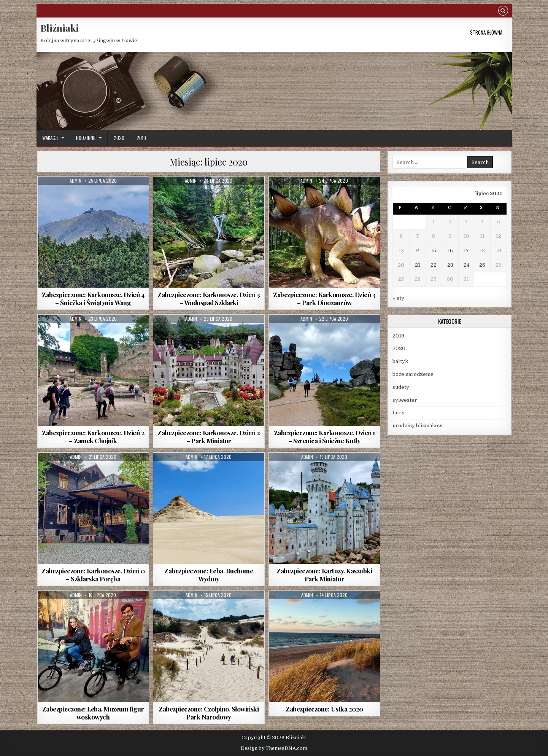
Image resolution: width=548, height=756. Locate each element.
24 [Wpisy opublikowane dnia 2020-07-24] (466, 265)
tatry (399, 413)
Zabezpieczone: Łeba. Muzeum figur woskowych (93, 713)
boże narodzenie (413, 374)
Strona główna (486, 32)
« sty (398, 298)
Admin (75, 181)
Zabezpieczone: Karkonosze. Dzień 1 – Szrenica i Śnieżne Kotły (324, 436)
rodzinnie (86, 138)
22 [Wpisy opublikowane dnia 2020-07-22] (434, 265)
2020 (119, 138)
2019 (141, 138)
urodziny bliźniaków (417, 426)
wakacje (50, 138)
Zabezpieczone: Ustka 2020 (324, 709)
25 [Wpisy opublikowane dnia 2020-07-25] (482, 265)
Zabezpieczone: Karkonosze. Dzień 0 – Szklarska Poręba (93, 575)
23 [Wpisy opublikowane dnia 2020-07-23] (450, 265)
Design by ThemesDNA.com (274, 748)
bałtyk (400, 361)
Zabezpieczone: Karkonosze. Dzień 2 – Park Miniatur (209, 436)
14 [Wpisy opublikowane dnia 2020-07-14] (417, 251)
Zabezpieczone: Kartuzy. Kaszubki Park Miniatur (324, 575)
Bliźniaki (60, 28)
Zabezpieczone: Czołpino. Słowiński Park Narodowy (209, 713)
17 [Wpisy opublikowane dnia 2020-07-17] (466, 251)
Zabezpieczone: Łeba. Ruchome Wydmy (209, 575)
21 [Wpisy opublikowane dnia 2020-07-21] (418, 265)
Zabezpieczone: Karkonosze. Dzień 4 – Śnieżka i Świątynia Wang (93, 298)
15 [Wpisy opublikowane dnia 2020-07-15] (434, 251)
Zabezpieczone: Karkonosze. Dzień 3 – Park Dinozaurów (324, 298)
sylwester (405, 400)
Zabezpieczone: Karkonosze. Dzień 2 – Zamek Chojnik (93, 436)
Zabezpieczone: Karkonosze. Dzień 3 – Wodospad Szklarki (209, 298)
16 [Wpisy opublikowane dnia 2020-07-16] (450, 251)
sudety (401, 387)
